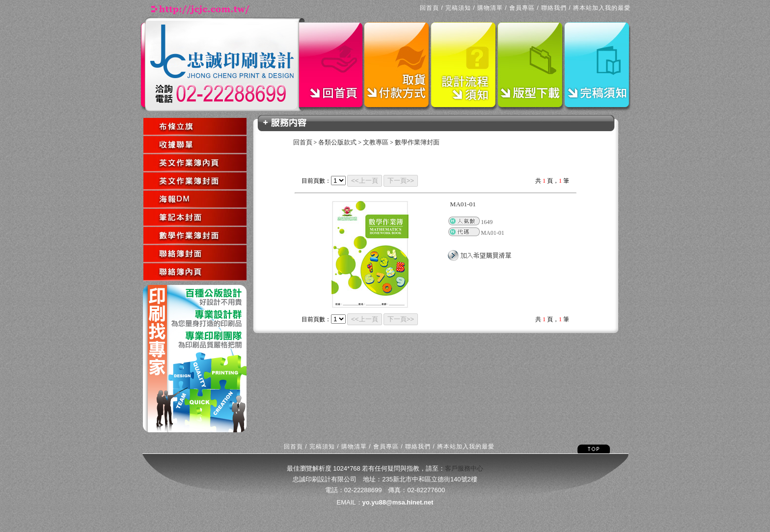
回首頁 (429, 8)
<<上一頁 (365, 181)
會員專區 (522, 8)
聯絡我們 (554, 8)
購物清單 (490, 8)
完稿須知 (458, 8)
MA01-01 (463, 204)
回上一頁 (144, 282)
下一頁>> (401, 181)
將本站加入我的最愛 (602, 8)
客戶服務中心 (464, 468)
